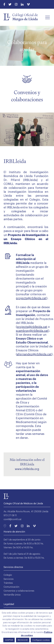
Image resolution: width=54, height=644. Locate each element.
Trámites (8, 583)
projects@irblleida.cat (32, 327)
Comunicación (11, 587)
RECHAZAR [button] (23, 640)
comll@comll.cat (13, 519)
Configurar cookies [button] (41, 640)
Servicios (9, 579)
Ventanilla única (12, 595)
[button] (48, 17)
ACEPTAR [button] (9, 640)
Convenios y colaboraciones (19, 591)
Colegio (8, 575)
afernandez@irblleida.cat (34, 354)
